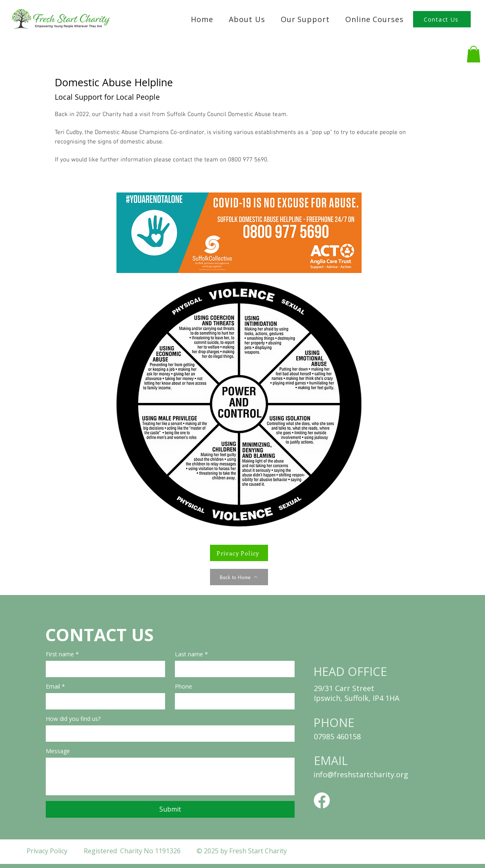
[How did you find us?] (168, 734)
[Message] (170, 776)
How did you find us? (73, 719)
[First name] (103, 669)
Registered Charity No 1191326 (133, 851)
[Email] (103, 701)
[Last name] (232, 669)
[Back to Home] (239, 577)
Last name (191, 654)
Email (55, 686)
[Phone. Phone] (232, 701)
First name (62, 654)
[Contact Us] (442, 19)
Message (58, 751)
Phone (183, 686)
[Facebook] (322, 800)
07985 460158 (337, 736)
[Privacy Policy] (239, 553)
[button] (305, 19)
